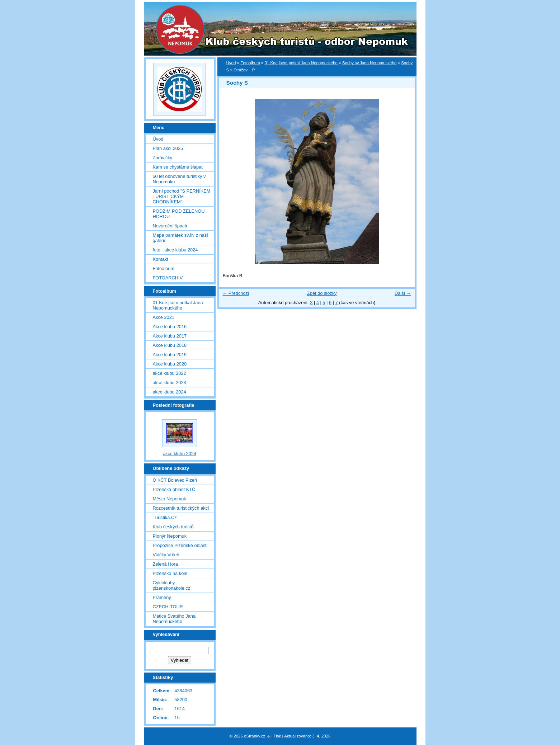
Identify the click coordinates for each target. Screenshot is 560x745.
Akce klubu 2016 (170, 327)
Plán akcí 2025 (168, 148)
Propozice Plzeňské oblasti (180, 545)
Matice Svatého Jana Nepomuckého (174, 619)
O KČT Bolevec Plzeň (175, 480)
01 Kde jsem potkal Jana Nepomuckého (301, 63)
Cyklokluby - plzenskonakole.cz (172, 585)
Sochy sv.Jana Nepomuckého (370, 63)
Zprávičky (163, 158)
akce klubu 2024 (170, 392)
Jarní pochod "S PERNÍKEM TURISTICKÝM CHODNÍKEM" (182, 196)
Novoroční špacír (170, 226)
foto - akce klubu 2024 (175, 250)
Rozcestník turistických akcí (181, 508)
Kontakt (161, 259)
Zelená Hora (165, 564)
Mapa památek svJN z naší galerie (180, 238)
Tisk (277, 736)
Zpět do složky (322, 293)
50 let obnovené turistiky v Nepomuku (179, 179)
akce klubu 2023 (170, 383)
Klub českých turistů (173, 527)
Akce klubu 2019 (170, 355)
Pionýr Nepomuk (170, 536)
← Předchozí (236, 293)
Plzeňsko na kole (170, 573)
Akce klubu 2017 (170, 336)
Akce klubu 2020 (170, 364)
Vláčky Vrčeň (166, 555)
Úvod (231, 63)
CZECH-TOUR (168, 607)
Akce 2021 (164, 317)
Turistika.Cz (165, 517)
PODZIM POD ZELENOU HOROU (179, 214)
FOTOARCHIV (168, 278)
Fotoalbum (250, 63)
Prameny (162, 597)
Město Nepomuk (170, 499)
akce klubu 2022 (170, 373)
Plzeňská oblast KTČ (174, 489)
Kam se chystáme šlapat (178, 167)
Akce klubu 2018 (170, 345)
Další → (403, 293)
